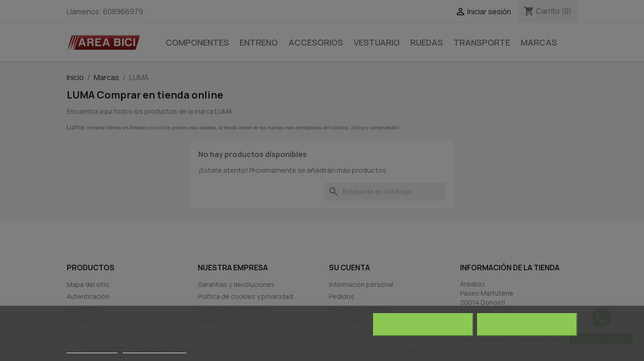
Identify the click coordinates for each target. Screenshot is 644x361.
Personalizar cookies (155, 349)
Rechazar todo (423, 325)
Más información (92, 349)
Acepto (527, 325)
